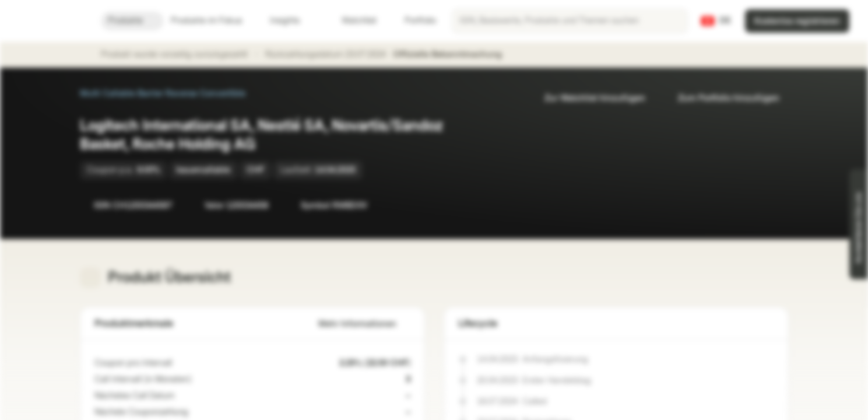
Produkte (132, 21)
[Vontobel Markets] (50, 21)
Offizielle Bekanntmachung (453, 55)
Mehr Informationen (364, 324)
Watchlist (352, 21)
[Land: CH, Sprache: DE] (716, 21)
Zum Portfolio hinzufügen (722, 98)
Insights (292, 21)
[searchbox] (570, 21)
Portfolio (413, 21)
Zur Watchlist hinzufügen (588, 98)
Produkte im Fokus (213, 21)
